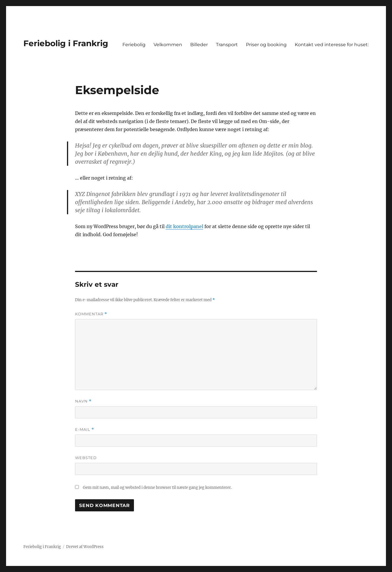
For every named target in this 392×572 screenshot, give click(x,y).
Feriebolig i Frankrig (66, 43)
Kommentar (91, 314)
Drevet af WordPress (85, 547)
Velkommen (168, 45)
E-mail (85, 430)
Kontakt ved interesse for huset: (332, 45)
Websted (86, 458)
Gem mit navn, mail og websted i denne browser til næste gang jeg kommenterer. (157, 488)
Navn (83, 401)
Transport (227, 45)
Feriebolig (134, 45)
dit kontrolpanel (184, 226)
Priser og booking (266, 45)
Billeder (199, 45)
